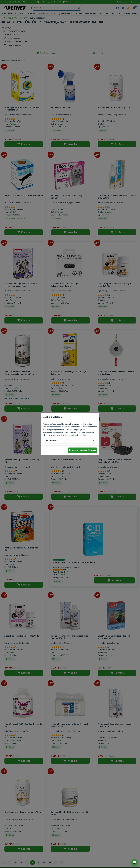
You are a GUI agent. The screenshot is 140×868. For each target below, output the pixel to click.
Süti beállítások (51, 440)
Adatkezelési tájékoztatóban (65, 435)
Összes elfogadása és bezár (83, 450)
